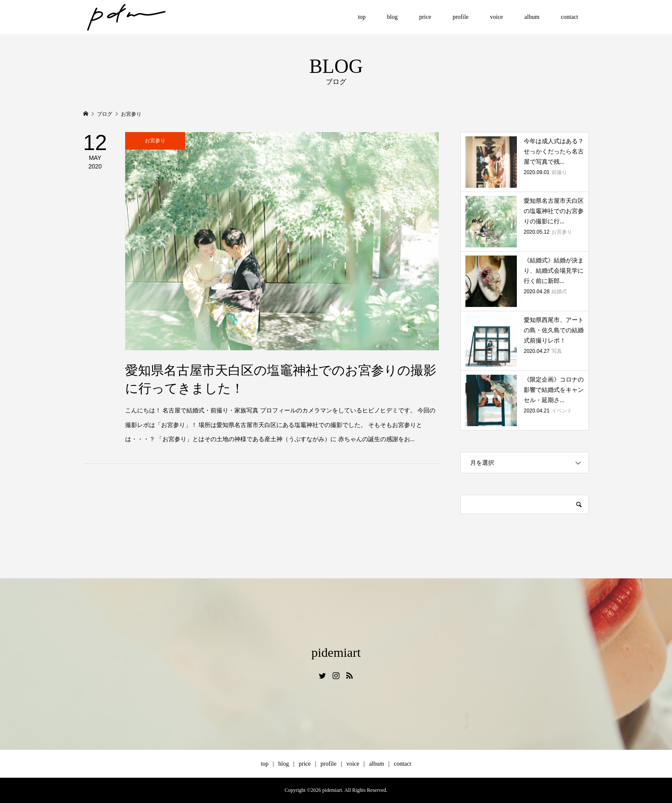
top (362, 17)
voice (496, 17)
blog (392, 17)
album (532, 17)
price (425, 17)
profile (460, 17)
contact (570, 17)
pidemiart (336, 652)
